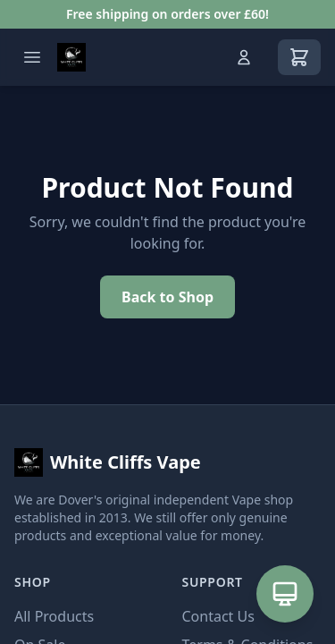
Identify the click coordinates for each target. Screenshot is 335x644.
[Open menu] (32, 57)
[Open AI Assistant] (285, 594)
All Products (54, 616)
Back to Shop (167, 297)
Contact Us (218, 616)
